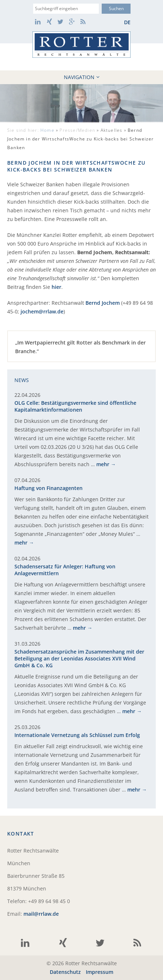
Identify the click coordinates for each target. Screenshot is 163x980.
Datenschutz (65, 972)
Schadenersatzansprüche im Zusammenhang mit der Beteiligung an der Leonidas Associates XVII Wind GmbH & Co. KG (79, 658)
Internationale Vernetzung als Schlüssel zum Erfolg (77, 735)
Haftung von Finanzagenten (49, 488)
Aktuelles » (81, 139)
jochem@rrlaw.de (42, 311)
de (127, 22)
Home (47, 130)
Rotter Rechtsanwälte (81, 45)
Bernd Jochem (103, 303)
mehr (103, 464)
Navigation (82, 77)
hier (56, 287)
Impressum (100, 972)
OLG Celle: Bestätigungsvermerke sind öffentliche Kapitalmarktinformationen (75, 406)
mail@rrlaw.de (41, 914)
